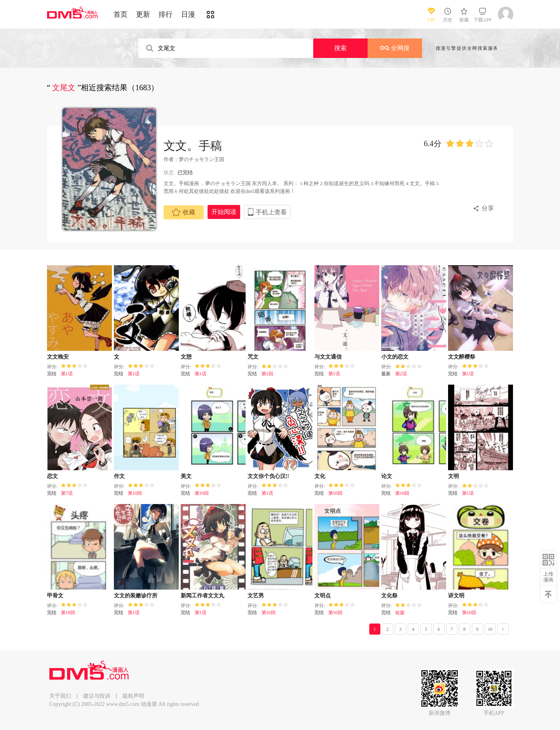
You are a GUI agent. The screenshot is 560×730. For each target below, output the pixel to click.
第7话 (67, 493)
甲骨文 (55, 596)
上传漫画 (548, 577)
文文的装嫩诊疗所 (136, 596)
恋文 (52, 476)
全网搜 (395, 48)
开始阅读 (224, 212)
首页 (120, 14)
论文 (387, 476)
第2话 (401, 374)
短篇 (400, 613)
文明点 (323, 596)
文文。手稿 (193, 146)
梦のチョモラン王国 (201, 159)
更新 (143, 14)
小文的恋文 (395, 357)
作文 (119, 476)
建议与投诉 (97, 696)
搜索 (340, 48)
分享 (488, 208)
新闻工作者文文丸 (202, 596)
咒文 (253, 357)
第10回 (135, 493)
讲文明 (456, 596)
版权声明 (133, 696)
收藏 (183, 212)
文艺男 (256, 596)
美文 (186, 476)
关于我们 (60, 696)
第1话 (67, 374)
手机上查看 (271, 212)
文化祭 (389, 596)
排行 (166, 14)
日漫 (188, 14)
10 (490, 629)
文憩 (186, 357)
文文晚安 (58, 357)
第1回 (267, 374)
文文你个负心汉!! (268, 476)
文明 (454, 476)
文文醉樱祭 (462, 357)
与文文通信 (328, 357)
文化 (320, 476)
